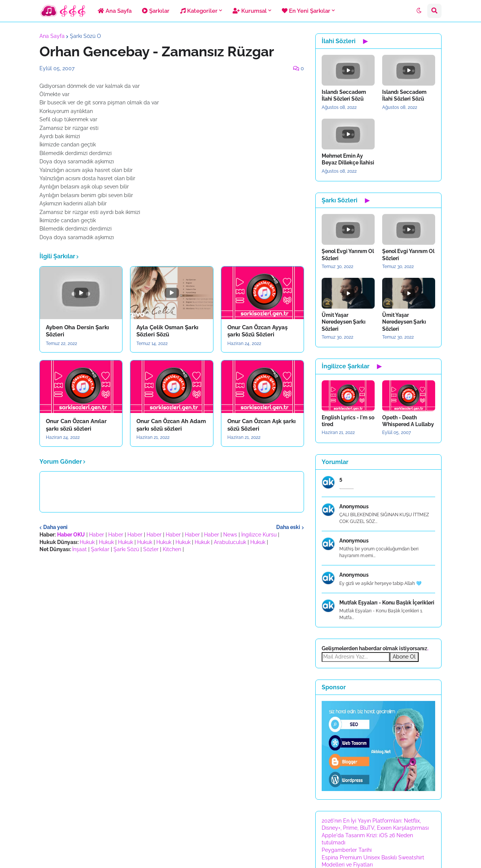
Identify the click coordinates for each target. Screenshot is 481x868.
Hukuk (87, 542)
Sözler (151, 549)
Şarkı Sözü (126, 549)
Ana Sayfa (52, 36)
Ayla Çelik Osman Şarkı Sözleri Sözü (167, 331)
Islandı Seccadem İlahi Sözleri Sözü (344, 95)
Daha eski (288, 527)
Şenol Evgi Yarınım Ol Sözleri (348, 255)
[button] (419, 11)
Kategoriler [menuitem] (199, 11)
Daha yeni (55, 527)
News (230, 535)
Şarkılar (100, 549)
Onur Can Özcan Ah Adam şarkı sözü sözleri (171, 425)
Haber (97, 535)
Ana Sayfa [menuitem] (115, 11)
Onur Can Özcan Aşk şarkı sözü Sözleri (262, 425)
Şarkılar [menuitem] (156, 11)
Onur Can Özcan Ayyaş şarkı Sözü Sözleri (257, 331)
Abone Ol (404, 657)
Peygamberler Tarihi (347, 850)
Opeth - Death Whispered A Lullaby (408, 421)
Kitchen (172, 549)
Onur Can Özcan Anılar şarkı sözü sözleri (76, 425)
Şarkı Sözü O (85, 36)
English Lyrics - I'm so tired (348, 421)
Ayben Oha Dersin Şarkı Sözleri (77, 331)
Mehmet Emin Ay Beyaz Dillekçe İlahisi (348, 159)
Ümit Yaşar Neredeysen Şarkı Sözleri (344, 322)
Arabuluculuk (230, 542)
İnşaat (79, 549)
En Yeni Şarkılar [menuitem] (306, 11)
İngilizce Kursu (259, 535)
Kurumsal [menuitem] (250, 11)
